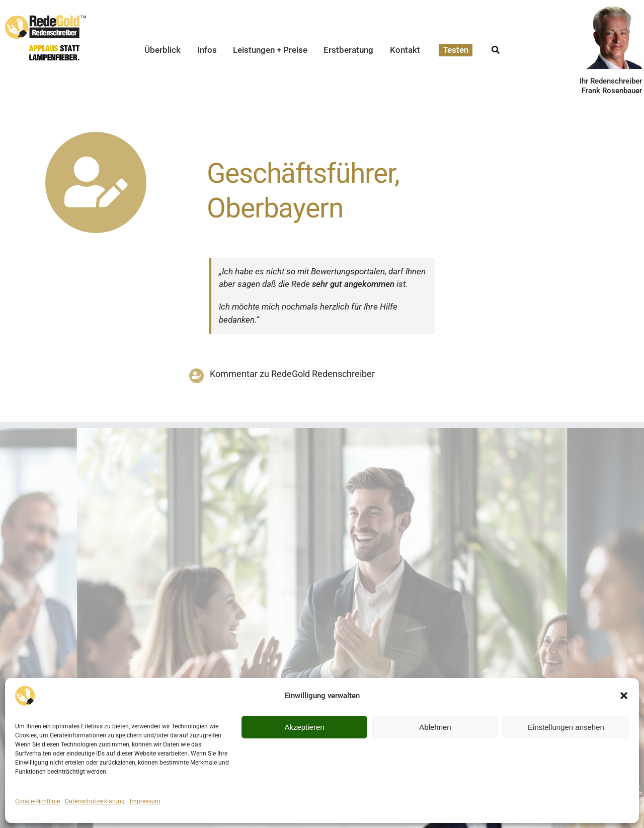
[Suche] (496, 47)
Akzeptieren (304, 727)
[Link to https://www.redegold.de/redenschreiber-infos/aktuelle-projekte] (96, 182)
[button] (624, 696)
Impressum (145, 801)
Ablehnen (435, 727)
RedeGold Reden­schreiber (323, 374)
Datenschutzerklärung (95, 801)
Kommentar (234, 374)
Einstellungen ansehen (566, 727)
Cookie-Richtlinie (37, 801)
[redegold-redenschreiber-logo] (46, 19)
